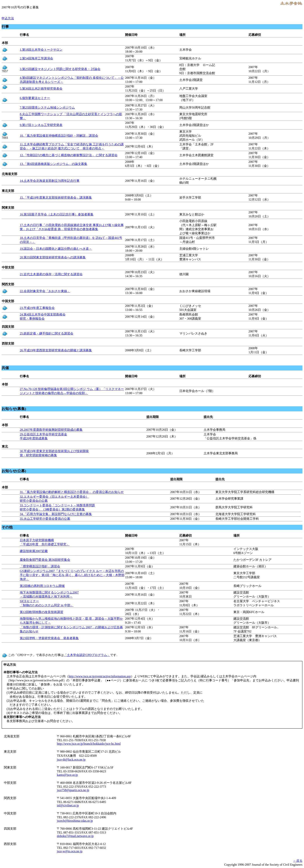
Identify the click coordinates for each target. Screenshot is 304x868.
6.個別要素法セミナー (35, 98)
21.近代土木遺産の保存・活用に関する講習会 (51, 274)
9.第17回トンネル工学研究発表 (41, 125)
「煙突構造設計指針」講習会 (40, 566)
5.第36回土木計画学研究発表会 (41, 89)
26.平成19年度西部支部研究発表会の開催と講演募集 (56, 350)
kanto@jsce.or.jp (67, 775)
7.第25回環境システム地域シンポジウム (47, 108)
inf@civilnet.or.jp (68, 805)
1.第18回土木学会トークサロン (41, 50)
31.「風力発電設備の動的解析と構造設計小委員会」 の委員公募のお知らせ (72, 492)
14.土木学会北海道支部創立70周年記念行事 (50, 181)
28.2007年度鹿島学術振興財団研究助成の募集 (51, 430)
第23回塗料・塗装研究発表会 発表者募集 (49, 638)
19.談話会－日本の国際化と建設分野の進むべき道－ (56, 249)
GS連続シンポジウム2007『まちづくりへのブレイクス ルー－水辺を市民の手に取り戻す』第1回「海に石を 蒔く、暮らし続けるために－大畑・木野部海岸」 (72, 575)
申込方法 (8, 18)
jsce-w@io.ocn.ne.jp (70, 851)
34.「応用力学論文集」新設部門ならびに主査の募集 (56, 514)
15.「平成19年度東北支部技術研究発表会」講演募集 (56, 198)
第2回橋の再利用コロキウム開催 (42, 586)
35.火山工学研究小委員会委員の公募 (45, 519)
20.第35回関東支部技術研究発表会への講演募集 (53, 257)
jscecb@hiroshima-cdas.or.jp (75, 821)
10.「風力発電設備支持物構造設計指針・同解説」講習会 (59, 136)
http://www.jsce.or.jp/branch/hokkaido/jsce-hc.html (89, 744)
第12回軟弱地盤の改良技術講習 (41, 612)
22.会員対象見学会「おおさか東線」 (45, 291)
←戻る (298, 861)
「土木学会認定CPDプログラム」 (87, 655)
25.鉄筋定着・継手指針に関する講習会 (47, 333)
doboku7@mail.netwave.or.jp (75, 836)
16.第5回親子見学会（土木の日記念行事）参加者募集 (57, 214)
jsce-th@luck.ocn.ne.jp (71, 759)
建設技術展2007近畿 (34, 551)
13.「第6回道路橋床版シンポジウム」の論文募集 (54, 164)
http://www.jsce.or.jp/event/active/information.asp (100, 676)
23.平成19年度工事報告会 (37, 308)
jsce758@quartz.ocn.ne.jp (73, 790)
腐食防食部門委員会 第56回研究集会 (45, 560)
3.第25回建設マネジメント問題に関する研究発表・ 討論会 (60, 69)
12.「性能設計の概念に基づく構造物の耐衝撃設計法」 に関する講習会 (69, 155)
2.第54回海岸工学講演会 (36, 58)
